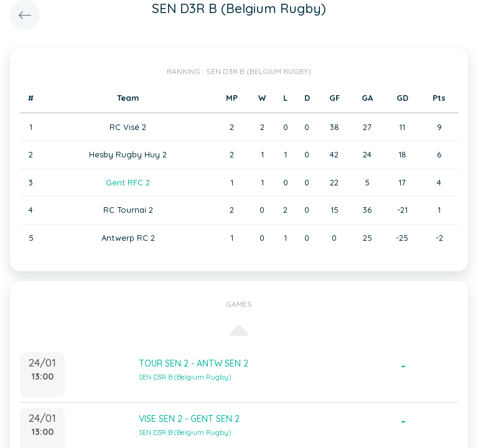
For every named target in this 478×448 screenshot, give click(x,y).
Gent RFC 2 (128, 182)
